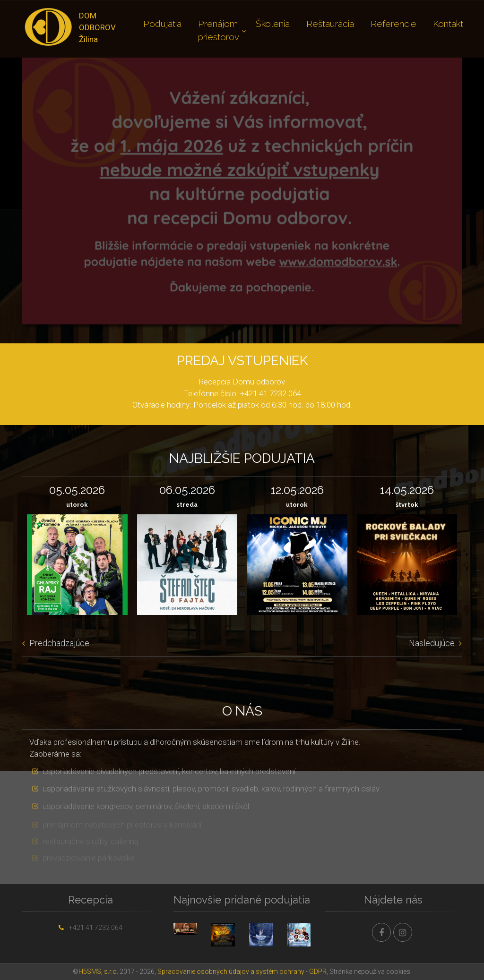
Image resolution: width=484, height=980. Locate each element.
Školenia (273, 24)
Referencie (393, 24)
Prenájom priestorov (219, 30)
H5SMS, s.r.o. (98, 971)
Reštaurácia (330, 24)
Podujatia (162, 24)
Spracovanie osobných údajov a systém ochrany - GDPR (242, 971)
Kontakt (448, 24)
